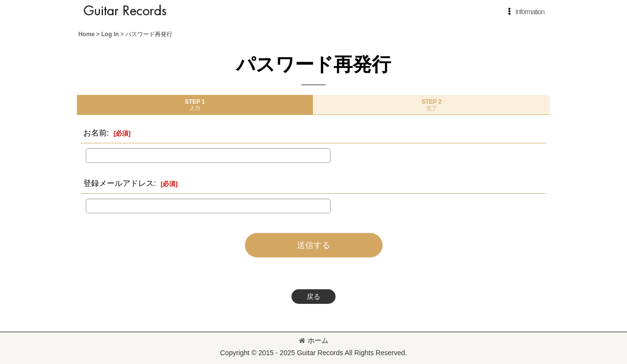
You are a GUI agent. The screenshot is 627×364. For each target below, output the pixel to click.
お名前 (95, 133)
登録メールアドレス (119, 183)
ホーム (313, 341)
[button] (524, 12)
